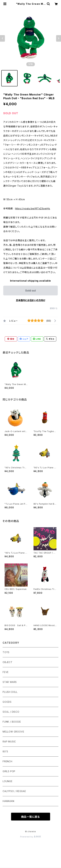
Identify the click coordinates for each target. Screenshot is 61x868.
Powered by (31, 837)
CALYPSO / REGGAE (14, 791)
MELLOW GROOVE (13, 732)
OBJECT (8, 662)
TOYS (6, 652)
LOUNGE (8, 781)
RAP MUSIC (9, 742)
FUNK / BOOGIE (12, 722)
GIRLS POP (9, 771)
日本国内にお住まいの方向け (31, 300)
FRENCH (7, 761)
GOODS (7, 702)
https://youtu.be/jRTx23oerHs (33, 208)
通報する (54, 308)
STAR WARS (10, 682)
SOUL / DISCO (11, 712)
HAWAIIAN (8, 801)
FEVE (6, 672)
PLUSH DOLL (10, 692)
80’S (5, 751)
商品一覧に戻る (31, 817)
